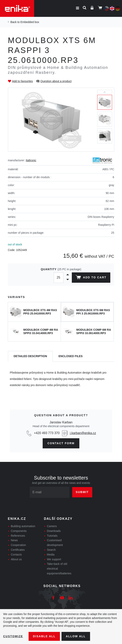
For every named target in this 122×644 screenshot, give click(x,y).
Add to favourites (23, 81)
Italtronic (31, 160)
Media (51, 555)
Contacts (16, 555)
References (18, 536)
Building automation (23, 526)
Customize (13, 636)
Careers (52, 526)
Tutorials (52, 536)
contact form (61, 443)
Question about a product (56, 81)
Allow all (76, 636)
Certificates (18, 550)
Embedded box (30, 22)
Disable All (44, 636)
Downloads (54, 531)
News (14, 540)
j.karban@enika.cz (83, 433)
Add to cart (91, 278)
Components (19, 531)
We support (54, 559)
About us (16, 559)
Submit (82, 492)
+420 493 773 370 (47, 433)
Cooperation (18, 545)
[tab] (30, 356)
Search (51, 550)
